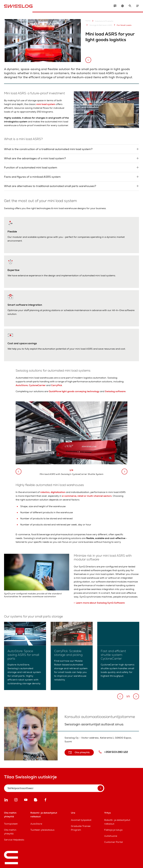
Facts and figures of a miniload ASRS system (32, 177)
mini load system (46, 104)
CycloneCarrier (37, 385)
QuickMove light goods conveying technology (74, 391)
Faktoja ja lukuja (113, 830)
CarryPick (57, 385)
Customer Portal (113, 842)
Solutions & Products (102, 21)
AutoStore (22, 385)
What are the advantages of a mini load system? (35, 158)
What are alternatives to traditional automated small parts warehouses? (50, 186)
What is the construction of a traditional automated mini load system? (48, 149)
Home (88, 21)
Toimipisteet (11, 824)
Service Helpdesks (14, 840)
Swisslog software (115, 391)
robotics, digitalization (53, 492)
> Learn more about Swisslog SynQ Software (99, 603)
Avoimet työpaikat (81, 820)
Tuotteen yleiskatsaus (42, 830)
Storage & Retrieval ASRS (99, 25)
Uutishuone (111, 836)
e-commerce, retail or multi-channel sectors (87, 496)
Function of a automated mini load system (31, 167)
